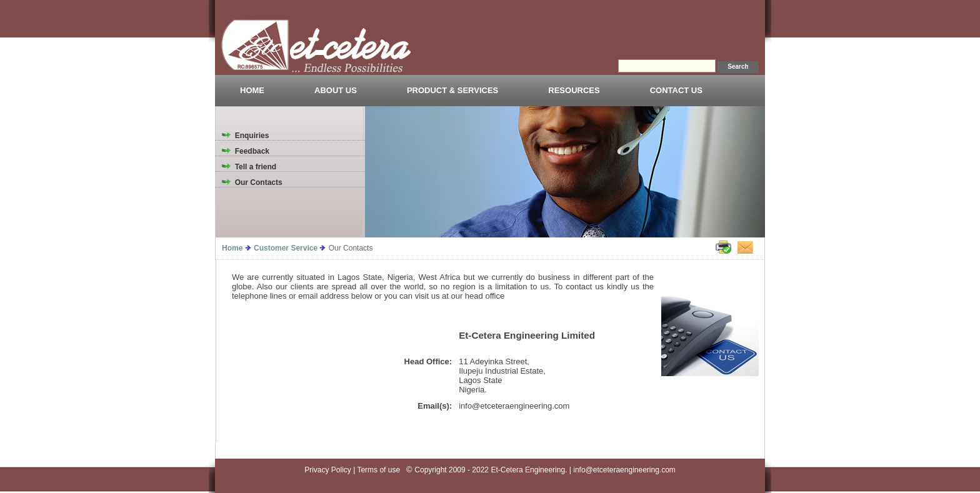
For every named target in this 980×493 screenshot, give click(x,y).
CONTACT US (676, 90)
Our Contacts (259, 182)
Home (232, 248)
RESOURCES (574, 90)
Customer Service (286, 248)
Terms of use (380, 470)
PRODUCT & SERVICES (452, 90)
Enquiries (252, 136)
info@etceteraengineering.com (624, 470)
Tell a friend (256, 167)
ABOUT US (336, 90)
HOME (252, 90)
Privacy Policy (328, 470)
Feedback (252, 151)
